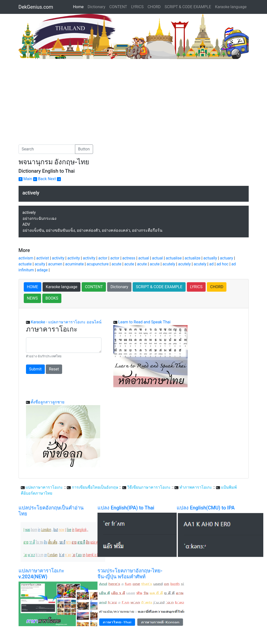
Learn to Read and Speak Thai (144, 322)
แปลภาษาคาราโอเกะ (44, 487)
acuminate (74, 264)
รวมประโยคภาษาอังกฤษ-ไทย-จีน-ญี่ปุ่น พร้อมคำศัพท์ (130, 574)
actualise (174, 258)
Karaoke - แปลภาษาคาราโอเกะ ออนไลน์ (66, 322)
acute (117, 264)
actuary (227, 258)
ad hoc (222, 264)
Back (40, 179)
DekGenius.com (36, 7)
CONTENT (118, 7)
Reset (54, 369)
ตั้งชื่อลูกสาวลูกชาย (48, 402)
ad (212, 264)
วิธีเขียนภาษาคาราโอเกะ (149, 487)
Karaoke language (231, 7)
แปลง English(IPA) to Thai (126, 508)
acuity (40, 264)
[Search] (47, 149)
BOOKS (52, 298)
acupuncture (98, 264)
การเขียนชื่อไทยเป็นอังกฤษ (95, 487)
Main (25, 179)
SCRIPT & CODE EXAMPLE (188, 7)
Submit (35, 369)
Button (84, 149)
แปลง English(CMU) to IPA (206, 508)
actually (210, 258)
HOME (33, 287)
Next (54, 179)
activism (26, 258)
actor (103, 258)
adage (42, 270)
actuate (25, 264)
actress (129, 258)
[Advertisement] (60, 96)
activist (42, 258)
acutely (169, 264)
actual (144, 258)
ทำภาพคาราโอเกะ (196, 487)
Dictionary (97, 7)
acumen (55, 264)
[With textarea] (64, 345)
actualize (193, 258)
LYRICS (137, 7)
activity (58, 258)
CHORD (154, 7)
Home (79, 6)
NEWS (32, 298)
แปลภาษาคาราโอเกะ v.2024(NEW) (41, 574)
